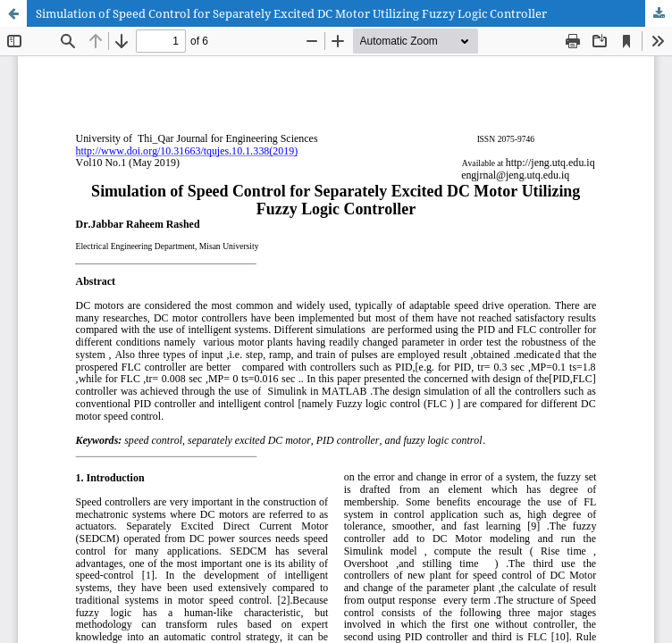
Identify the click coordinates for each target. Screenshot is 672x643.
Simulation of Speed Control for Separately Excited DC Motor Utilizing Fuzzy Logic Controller (291, 13)
